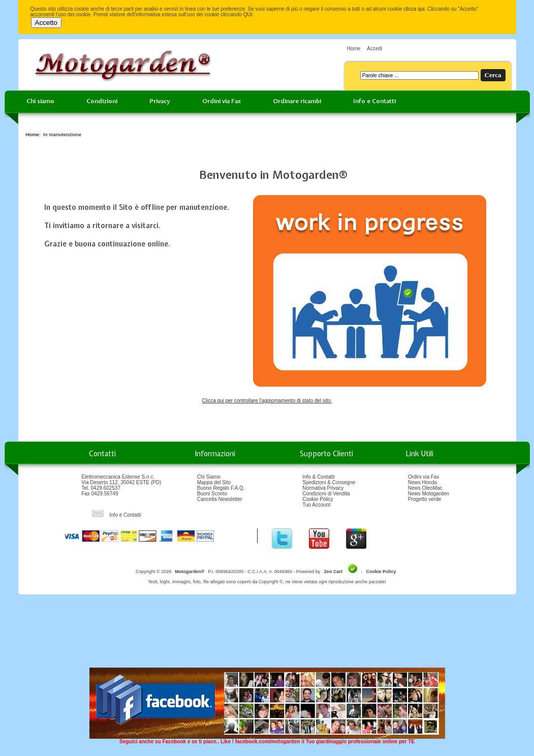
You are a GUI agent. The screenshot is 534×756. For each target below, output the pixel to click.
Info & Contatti (318, 477)
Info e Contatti (374, 101)
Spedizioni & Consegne (329, 482)
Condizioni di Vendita (326, 494)
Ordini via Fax (222, 101)
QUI (248, 14)
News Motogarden (429, 494)
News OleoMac (425, 488)
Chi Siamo (209, 477)
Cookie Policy (318, 499)
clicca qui (414, 9)
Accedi (374, 49)
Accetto (46, 23)
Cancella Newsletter (220, 499)
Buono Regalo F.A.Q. (221, 488)
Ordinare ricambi (297, 101)
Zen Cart (333, 572)
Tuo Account (316, 505)
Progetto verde (425, 499)
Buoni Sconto (212, 494)
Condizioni (102, 101)
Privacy (160, 101)
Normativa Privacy (323, 488)
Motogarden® (190, 572)
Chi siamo (40, 101)
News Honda (422, 482)
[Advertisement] (267, 635)
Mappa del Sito (214, 482)
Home (354, 49)
